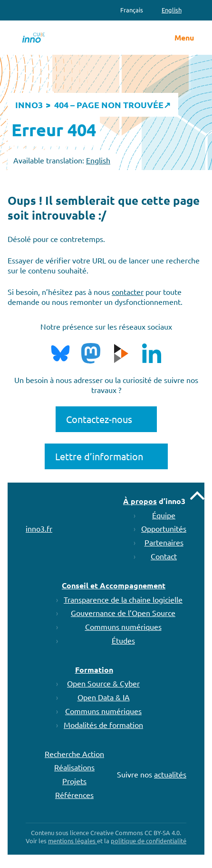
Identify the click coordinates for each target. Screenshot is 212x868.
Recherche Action (74, 754)
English (98, 160)
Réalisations (74, 767)
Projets (74, 781)
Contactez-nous (99, 419)
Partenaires (164, 542)
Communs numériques (123, 626)
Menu (184, 38)
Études (123, 640)
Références (74, 795)
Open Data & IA (104, 697)
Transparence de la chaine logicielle (123, 599)
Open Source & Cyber (103, 683)
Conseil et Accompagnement (114, 585)
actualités (170, 774)
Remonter (197, 495)
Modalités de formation (103, 725)
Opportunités (164, 528)
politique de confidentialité (149, 841)
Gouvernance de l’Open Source (123, 613)
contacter (128, 292)
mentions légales (72, 841)
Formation (94, 670)
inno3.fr (39, 528)
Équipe (164, 515)
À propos (140, 501)
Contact (164, 556)
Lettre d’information (99, 456)
